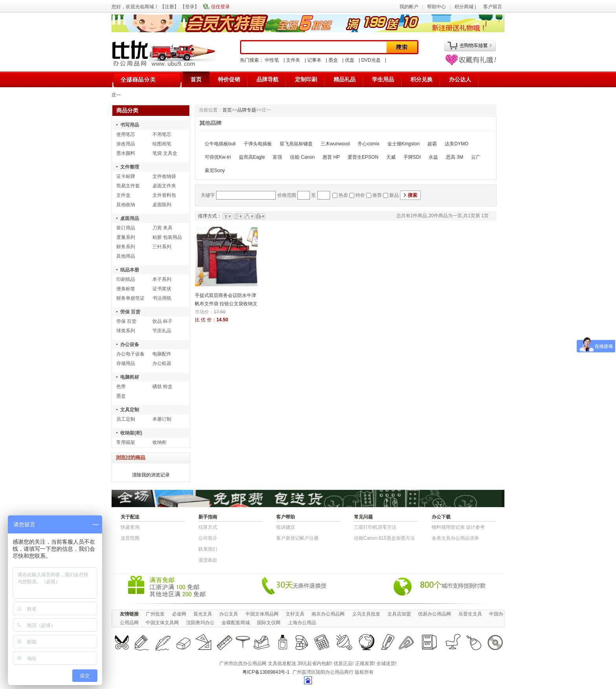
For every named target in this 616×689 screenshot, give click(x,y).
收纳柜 (159, 442)
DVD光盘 (371, 60)
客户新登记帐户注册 (297, 538)
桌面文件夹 (164, 186)
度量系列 (126, 237)
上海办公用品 (302, 623)
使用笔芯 (126, 134)
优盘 (350, 60)
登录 (190, 7)
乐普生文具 (470, 614)
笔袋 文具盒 (165, 153)
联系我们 (208, 549)
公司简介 (208, 538)
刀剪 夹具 (162, 228)
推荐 (377, 195)
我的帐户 (409, 7)
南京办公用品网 (328, 614)
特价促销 (229, 79)
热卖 (343, 195)
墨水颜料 (126, 153)
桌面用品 (130, 218)
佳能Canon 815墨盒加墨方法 (384, 538)
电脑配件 (162, 354)
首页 (196, 79)
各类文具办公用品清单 (455, 538)
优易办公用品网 (434, 614)
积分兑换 (422, 79)
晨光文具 (203, 614)
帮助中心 (436, 7)
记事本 (314, 60)
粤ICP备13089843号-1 (266, 672)
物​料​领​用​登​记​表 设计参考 (458, 527)
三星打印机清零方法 (375, 527)
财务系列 (126, 247)
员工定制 (126, 419)
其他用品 (126, 256)
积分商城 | (466, 7)
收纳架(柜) (131, 433)
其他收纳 (126, 205)
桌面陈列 (162, 205)
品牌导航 (268, 79)
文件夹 (293, 60)
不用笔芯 (162, 134)
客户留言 (493, 7)
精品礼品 (345, 79)
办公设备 (130, 344)
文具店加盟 (399, 614)
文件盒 (123, 195)
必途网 (179, 614)
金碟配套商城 (236, 623)
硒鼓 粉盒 (162, 387)
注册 (169, 7)
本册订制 (162, 419)
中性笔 (272, 60)
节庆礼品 (162, 331)
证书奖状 (162, 289)
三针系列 (162, 247)
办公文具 (229, 614)
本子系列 (162, 279)
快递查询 (130, 527)
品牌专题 (247, 110)
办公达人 (460, 79)
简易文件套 (128, 186)
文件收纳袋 (164, 176)
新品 (394, 195)
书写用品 (130, 125)
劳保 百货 (130, 312)
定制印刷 (306, 79)
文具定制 (130, 410)
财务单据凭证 (130, 298)
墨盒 (333, 60)
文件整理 (130, 167)
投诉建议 (286, 527)
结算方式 (208, 527)
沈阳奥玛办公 (200, 623)
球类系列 (126, 331)
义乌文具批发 (366, 614)
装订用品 (126, 228)
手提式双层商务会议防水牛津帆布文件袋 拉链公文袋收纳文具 (226, 304)
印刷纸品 (126, 279)
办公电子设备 (130, 354)
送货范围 (130, 538)
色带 (121, 387)
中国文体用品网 (262, 614)
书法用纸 (162, 298)
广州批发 (155, 614)
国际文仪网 (269, 623)
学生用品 (383, 79)
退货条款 (208, 560)
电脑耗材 (130, 377)
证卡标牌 (126, 176)
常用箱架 (126, 442)
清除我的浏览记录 (151, 475)
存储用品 (126, 363)
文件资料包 (164, 195)
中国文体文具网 (162, 623)
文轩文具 (295, 614)
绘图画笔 (162, 144)
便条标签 (126, 289)
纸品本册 (130, 270)
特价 (360, 195)
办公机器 (162, 363)
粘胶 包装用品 (167, 237)
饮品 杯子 (162, 321)
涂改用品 (126, 144)
